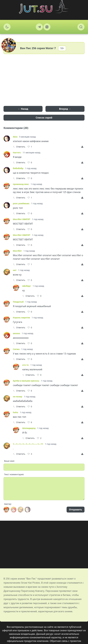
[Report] (83, 147)
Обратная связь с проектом (65, 641)
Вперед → (65, 109)
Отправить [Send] (76, 510)
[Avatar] (6, 510)
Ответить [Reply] (19, 147)
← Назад (23, 109)
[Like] (30, 147)
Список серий (44, 118)
